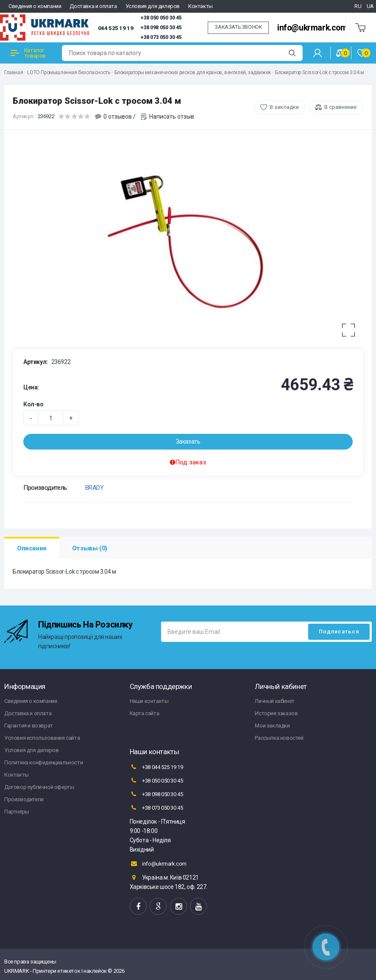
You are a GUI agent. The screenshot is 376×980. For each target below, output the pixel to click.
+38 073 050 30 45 (161, 37)
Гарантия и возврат (29, 726)
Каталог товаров (28, 53)
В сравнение (340, 107)
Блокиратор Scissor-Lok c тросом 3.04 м (320, 72)
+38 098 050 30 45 (161, 28)
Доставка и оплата (93, 6)
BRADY (95, 488)
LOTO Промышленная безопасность (68, 72)
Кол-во (33, 404)
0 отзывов (118, 117)
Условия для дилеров (153, 6)
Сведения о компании (35, 6)
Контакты (201, 6)
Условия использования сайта (42, 738)
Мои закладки (272, 726)
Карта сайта (145, 713)
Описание (32, 548)
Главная (14, 72)
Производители (24, 799)
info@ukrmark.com (312, 28)
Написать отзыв (172, 117)
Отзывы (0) (90, 548)
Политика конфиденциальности (43, 762)
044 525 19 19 (116, 28)
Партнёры (17, 812)
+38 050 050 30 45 (161, 18)
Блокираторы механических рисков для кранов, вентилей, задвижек (193, 72)
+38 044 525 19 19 (156, 767)
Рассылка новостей (279, 738)
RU (358, 6)
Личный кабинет (274, 701)
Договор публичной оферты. (40, 787)
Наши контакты (149, 701)
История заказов (276, 713)
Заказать (188, 441)
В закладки (284, 107)
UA (370, 6)
